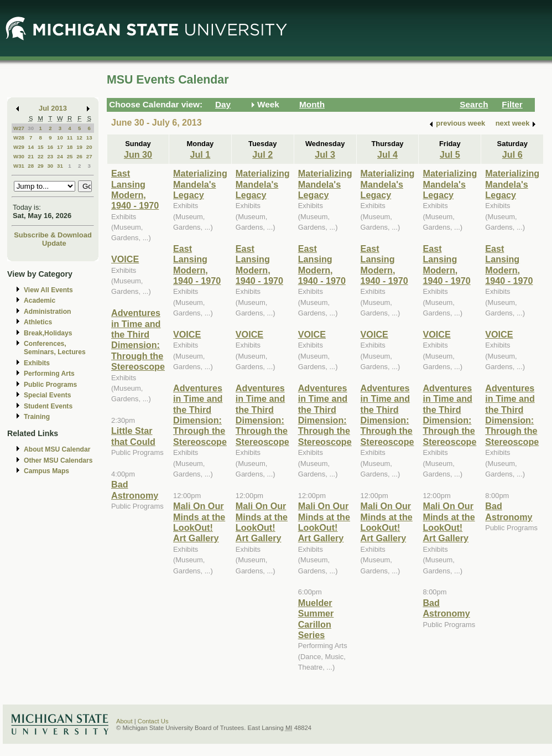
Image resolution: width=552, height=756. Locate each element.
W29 (19, 147)
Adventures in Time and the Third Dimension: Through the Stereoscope (138, 340)
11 (70, 138)
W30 (19, 156)
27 (89, 156)
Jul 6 (512, 154)
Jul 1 (201, 154)
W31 (19, 166)
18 (70, 147)
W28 (19, 138)
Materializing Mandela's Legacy (200, 184)
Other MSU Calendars (58, 460)
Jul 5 (450, 154)
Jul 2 (262, 154)
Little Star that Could (133, 436)
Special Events (47, 395)
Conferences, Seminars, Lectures (55, 348)
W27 (19, 128)
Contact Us (153, 721)
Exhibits (37, 363)
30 (31, 128)
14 (31, 147)
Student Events (48, 406)
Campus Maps (46, 471)
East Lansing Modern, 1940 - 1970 (135, 189)
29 (41, 166)
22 (41, 156)
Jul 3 (325, 154)
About (124, 721)
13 (89, 138)
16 (50, 147)
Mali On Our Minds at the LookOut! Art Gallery (199, 522)
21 (31, 156)
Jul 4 (387, 154)
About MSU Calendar (57, 449)
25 (70, 156)
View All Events (48, 290)
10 (60, 138)
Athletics (38, 322)
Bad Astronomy (135, 490)
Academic (40, 301)
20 (89, 147)
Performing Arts (49, 374)
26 (79, 156)
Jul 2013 (53, 108)
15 (41, 147)
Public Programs (50, 385)
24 (60, 156)
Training (37, 417)
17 (60, 147)
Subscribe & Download (53, 235)
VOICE (125, 259)
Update (54, 243)
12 (79, 138)
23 (50, 156)
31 (60, 166)
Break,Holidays (48, 333)
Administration (47, 312)
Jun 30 (138, 154)
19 (79, 147)
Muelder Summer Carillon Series (316, 619)
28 (31, 166)
